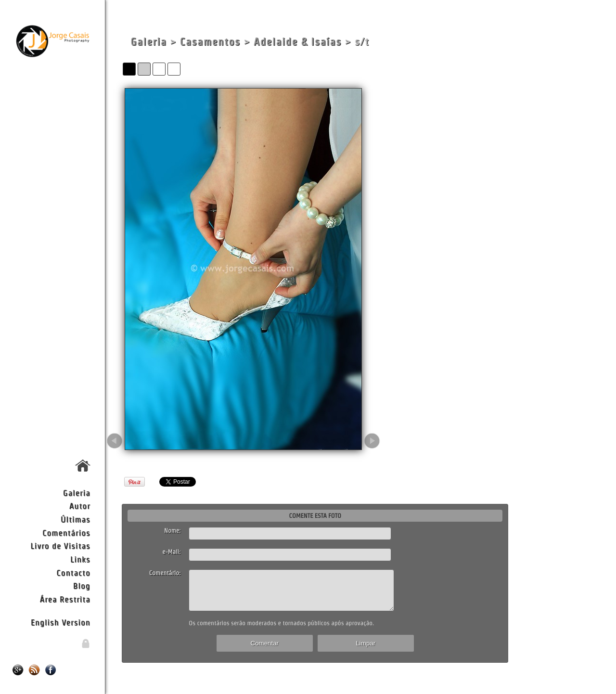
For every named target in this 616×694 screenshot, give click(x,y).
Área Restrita (65, 599)
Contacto (73, 572)
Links (80, 559)
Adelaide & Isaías (298, 42)
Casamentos (210, 42)
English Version (61, 622)
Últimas (76, 519)
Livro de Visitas (60, 546)
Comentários (66, 533)
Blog (82, 585)
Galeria (77, 493)
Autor (80, 506)
